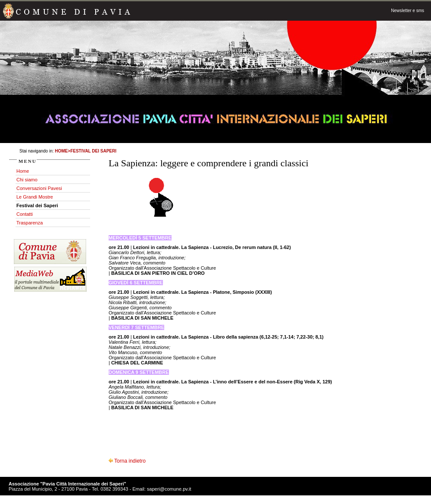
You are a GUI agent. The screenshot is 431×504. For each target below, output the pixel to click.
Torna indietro (127, 461)
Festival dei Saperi (93, 151)
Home (61, 151)
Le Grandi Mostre (35, 197)
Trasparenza (30, 223)
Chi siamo (27, 180)
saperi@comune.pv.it (169, 489)
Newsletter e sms (408, 11)
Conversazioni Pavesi (39, 188)
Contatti (25, 214)
